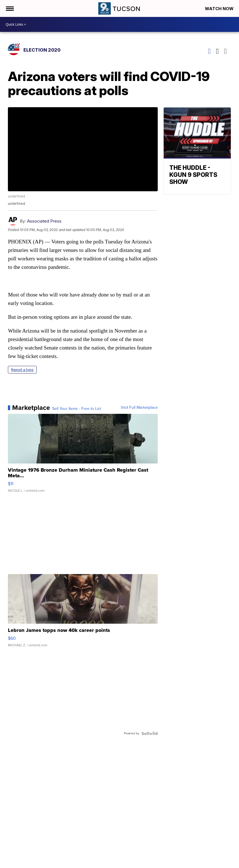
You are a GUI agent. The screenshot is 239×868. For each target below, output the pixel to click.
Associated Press (44, 221)
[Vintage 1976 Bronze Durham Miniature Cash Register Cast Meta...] (83, 456)
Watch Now (220, 9)
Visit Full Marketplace (139, 408)
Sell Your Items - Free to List (77, 409)
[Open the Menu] (9, 8)
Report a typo (22, 370)
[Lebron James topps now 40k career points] (83, 613)
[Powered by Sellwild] (150, 733)
